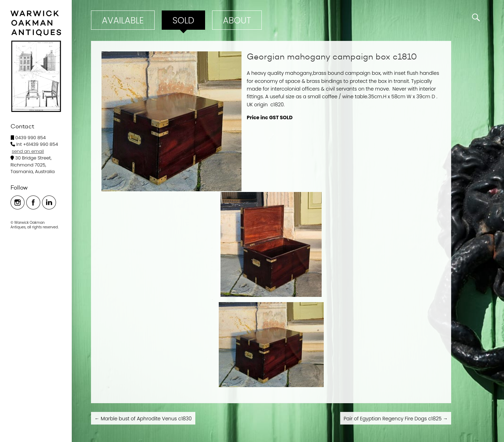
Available (123, 20)
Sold (183, 20)
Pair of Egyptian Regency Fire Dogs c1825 (396, 419)
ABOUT (237, 20)
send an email (28, 151)
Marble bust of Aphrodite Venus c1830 (143, 419)
